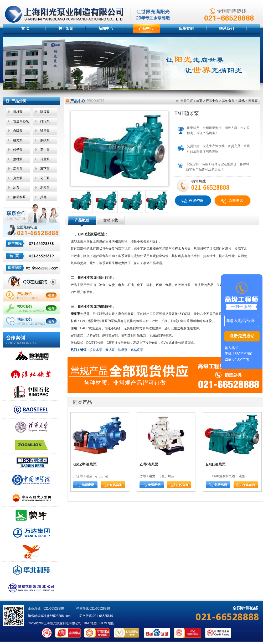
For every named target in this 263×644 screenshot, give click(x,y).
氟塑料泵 (19, 197)
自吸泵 (18, 131)
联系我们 (226, 28)
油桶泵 (18, 159)
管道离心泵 (21, 121)
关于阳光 (66, 28)
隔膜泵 (45, 112)
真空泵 (18, 178)
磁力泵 (18, 140)
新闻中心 (106, 28)
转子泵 (18, 150)
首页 (199, 101)
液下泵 (45, 169)
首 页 (25, 28)
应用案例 (186, 28)
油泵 (16, 188)
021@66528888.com (56, 616)
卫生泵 (45, 150)
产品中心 (146, 28)
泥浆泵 (45, 188)
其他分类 (228, 101)
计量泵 (45, 159)
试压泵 (45, 131)
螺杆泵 (18, 112)
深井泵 (18, 169)
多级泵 (45, 140)
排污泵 (45, 121)
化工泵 (45, 178)
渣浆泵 (253, 101)
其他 (43, 197)
